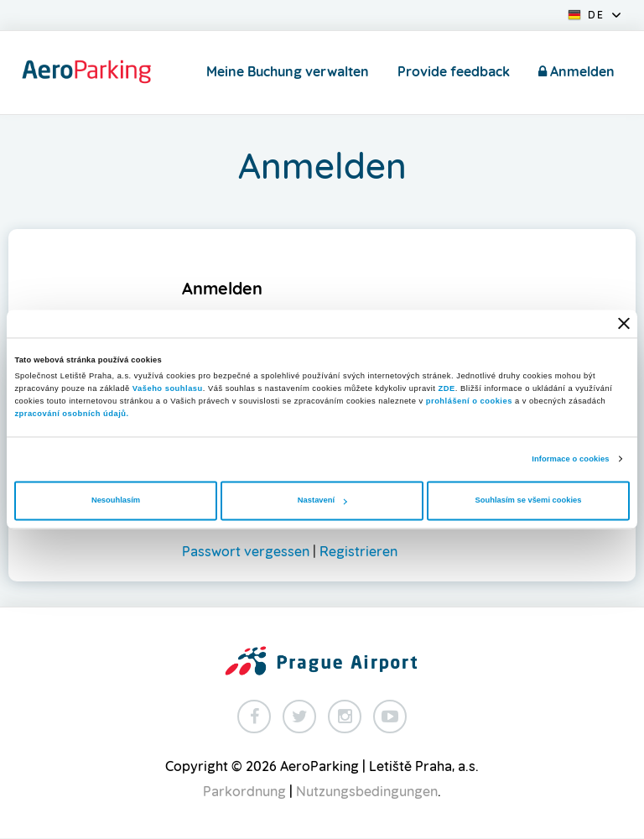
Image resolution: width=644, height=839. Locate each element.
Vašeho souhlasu (168, 389)
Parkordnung (244, 792)
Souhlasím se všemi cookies (529, 501)
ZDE (447, 389)
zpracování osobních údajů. (71, 414)
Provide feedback (454, 72)
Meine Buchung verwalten (288, 72)
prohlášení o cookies (469, 402)
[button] (594, 13)
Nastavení (322, 501)
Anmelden (576, 72)
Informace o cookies (570, 459)
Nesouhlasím (116, 501)
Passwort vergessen (246, 552)
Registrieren (358, 552)
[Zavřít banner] (624, 324)
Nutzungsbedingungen (367, 792)
